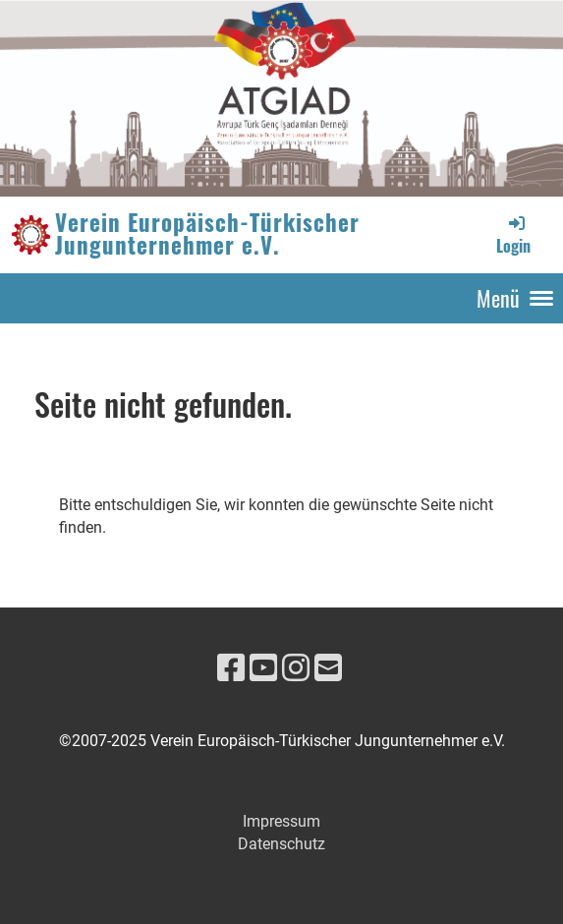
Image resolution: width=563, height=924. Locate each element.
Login (513, 235)
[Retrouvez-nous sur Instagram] (296, 668)
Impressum (281, 821)
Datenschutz (281, 844)
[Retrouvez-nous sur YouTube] (263, 668)
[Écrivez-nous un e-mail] (328, 668)
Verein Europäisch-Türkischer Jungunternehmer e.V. (207, 234)
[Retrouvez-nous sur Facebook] (231, 668)
